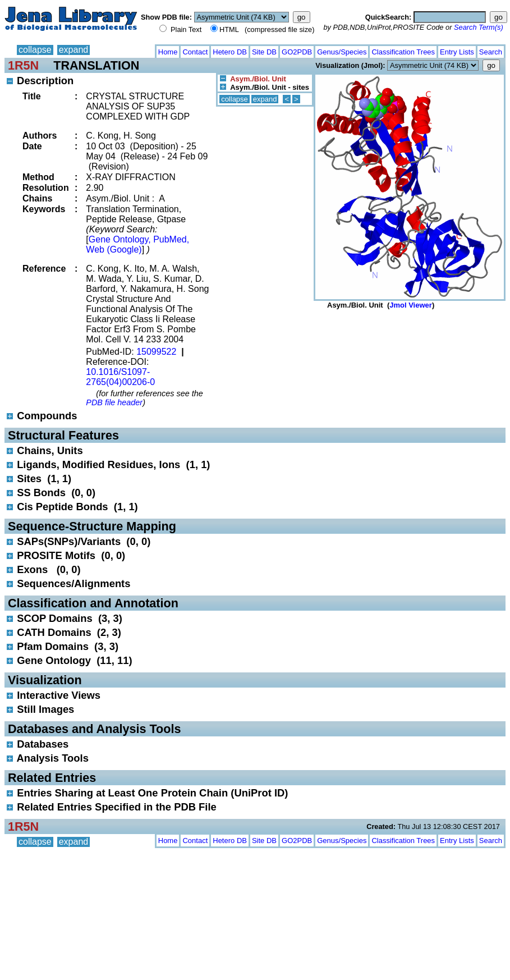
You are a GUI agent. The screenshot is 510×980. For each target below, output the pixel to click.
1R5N (23, 65)
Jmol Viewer (411, 305)
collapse (35, 50)
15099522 (156, 352)
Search (491, 52)
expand (74, 50)
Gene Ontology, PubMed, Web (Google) (137, 244)
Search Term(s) (479, 27)
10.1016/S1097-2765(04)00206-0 (120, 377)
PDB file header (114, 402)
